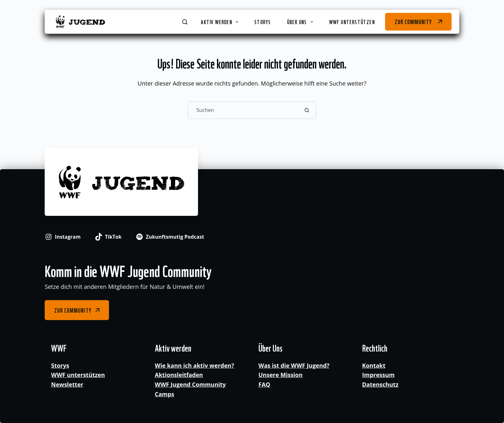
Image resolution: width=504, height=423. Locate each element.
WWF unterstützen (352, 22)
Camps (165, 394)
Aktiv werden (221, 22)
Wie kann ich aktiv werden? (195, 365)
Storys (262, 22)
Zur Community (413, 21)
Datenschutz (380, 384)
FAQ (264, 384)
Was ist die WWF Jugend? (294, 365)
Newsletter (67, 384)
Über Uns (301, 22)
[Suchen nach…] (243, 110)
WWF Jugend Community (190, 384)
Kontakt (374, 365)
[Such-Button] (307, 110)
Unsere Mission (280, 375)
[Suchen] (185, 22)
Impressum (378, 375)
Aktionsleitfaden (179, 375)
